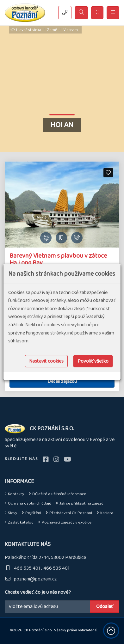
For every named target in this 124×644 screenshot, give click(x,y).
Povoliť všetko (93, 361)
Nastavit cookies (46, 361)
